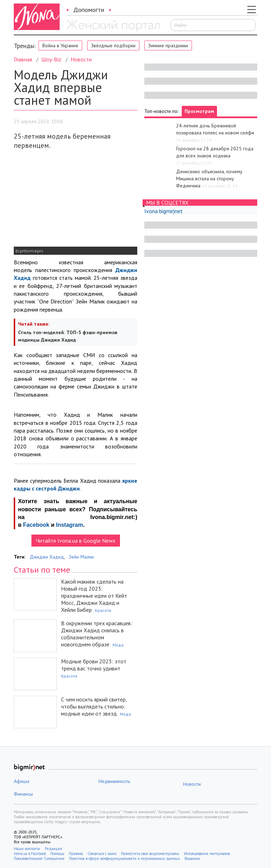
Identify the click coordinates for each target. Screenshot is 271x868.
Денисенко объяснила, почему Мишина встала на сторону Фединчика (209, 179)
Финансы (23, 794)
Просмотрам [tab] (199, 111)
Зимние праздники (168, 46)
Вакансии (192, 858)
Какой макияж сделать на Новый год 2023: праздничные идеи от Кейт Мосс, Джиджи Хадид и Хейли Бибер (94, 596)
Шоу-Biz (51, 59)
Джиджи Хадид (47, 557)
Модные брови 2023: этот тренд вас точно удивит (94, 665)
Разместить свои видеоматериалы (150, 854)
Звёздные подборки (113, 46)
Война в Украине (60, 46)
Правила (76, 854)
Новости (81, 59)
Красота (103, 610)
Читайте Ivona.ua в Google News (76, 541)
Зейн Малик (81, 557)
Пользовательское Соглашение (39, 858)
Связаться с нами (102, 854)
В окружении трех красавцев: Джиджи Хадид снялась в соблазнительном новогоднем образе (97, 634)
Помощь (57, 854)
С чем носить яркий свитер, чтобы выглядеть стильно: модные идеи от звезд (94, 706)
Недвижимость (114, 781)
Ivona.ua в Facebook (30, 854)
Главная (23, 59)
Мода (118, 645)
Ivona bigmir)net (164, 211)
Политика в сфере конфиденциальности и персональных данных (125, 858)
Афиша (22, 781)
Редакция (53, 849)
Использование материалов (207, 854)
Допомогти (89, 10)
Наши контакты (27, 849)
